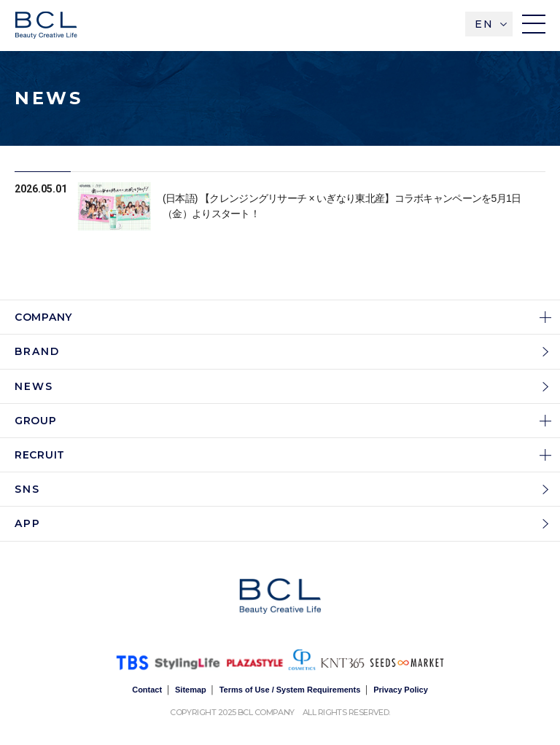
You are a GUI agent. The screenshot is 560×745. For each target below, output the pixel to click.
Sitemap (191, 690)
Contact (147, 690)
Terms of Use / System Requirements (290, 690)
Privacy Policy (401, 690)
